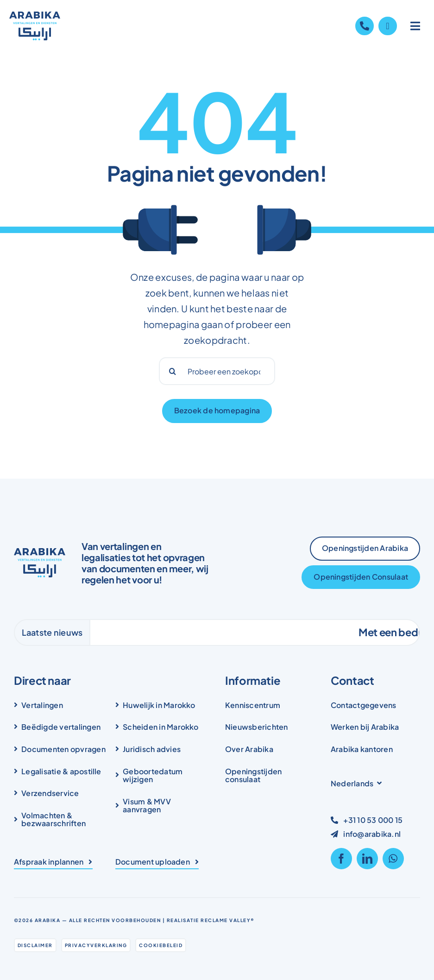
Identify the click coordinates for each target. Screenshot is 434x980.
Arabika (48, 920)
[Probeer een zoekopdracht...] (217, 371)
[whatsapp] (393, 859)
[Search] (173, 371)
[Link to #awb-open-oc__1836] (415, 26)
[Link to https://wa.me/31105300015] (388, 26)
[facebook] (341, 859)
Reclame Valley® (228, 920)
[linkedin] (367, 859)
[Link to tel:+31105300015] (365, 26)
